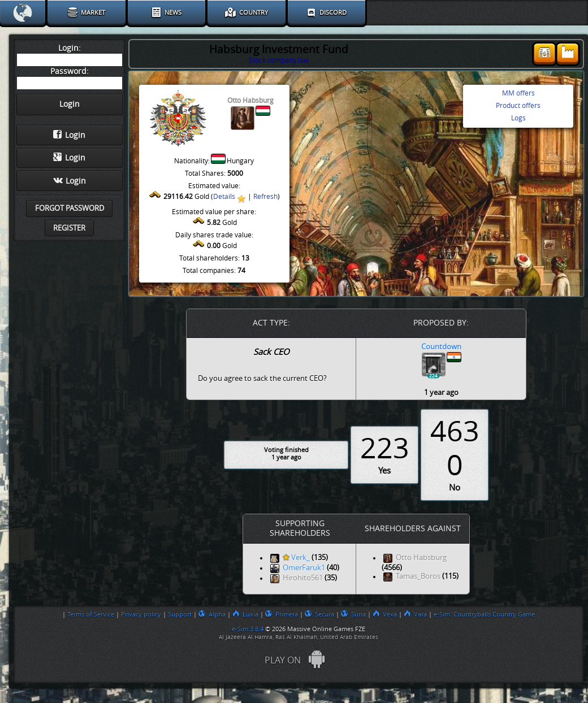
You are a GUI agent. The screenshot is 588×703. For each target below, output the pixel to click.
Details (224, 197)
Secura (319, 614)
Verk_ (296, 558)
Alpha (212, 614)
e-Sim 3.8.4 (248, 629)
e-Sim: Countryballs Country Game (484, 614)
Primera (282, 614)
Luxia (245, 614)
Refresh (265, 197)
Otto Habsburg (421, 558)
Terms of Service (91, 614)
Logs (518, 118)
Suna (353, 614)
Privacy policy (141, 614)
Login (69, 135)
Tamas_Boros (418, 577)
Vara (415, 614)
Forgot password (70, 208)
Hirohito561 (303, 578)
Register (69, 228)
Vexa (385, 614)
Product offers (518, 106)
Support (180, 614)
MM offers (518, 93)
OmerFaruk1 (304, 568)
